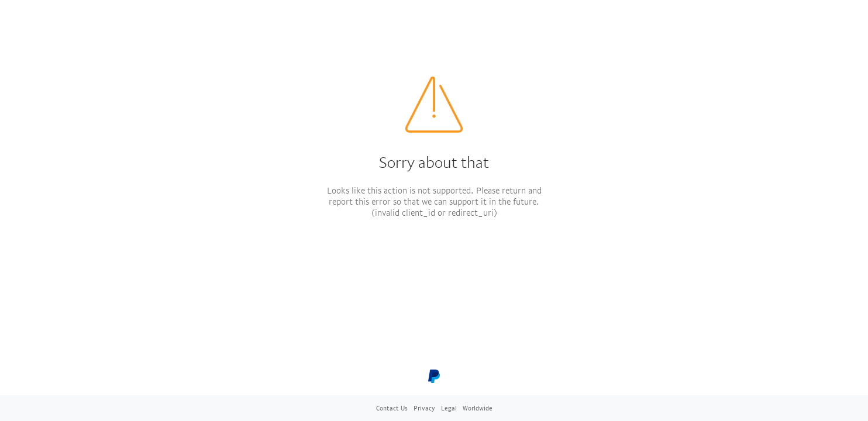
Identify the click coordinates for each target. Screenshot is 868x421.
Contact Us (392, 408)
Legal (449, 408)
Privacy (424, 408)
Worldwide (478, 408)
